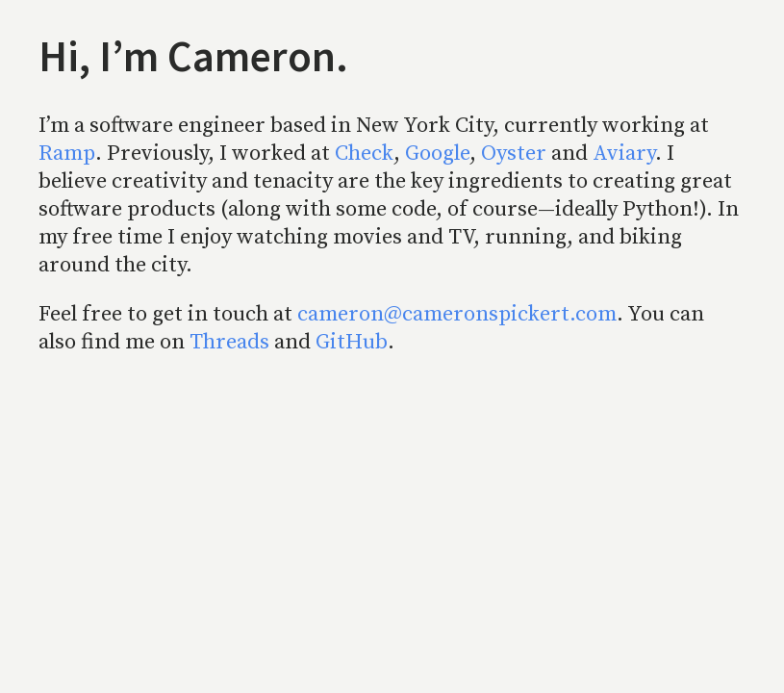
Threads (229, 342)
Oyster (514, 154)
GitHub (352, 342)
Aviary (624, 154)
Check (364, 154)
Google (437, 154)
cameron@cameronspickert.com (457, 314)
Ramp (67, 154)
